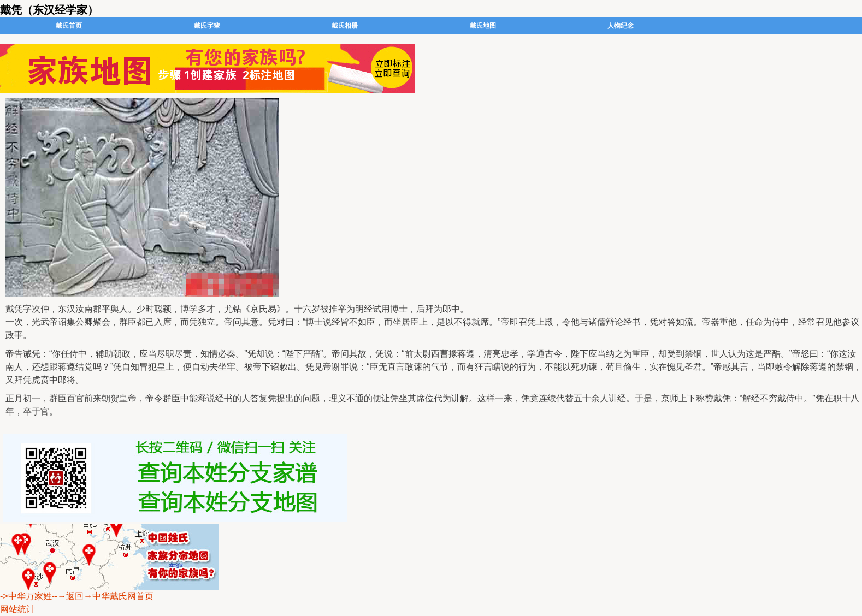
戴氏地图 (483, 26)
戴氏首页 (69, 26)
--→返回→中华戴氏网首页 (103, 596)
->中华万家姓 (26, 596)
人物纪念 (621, 26)
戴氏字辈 (207, 26)
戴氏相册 (345, 26)
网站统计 (17, 609)
